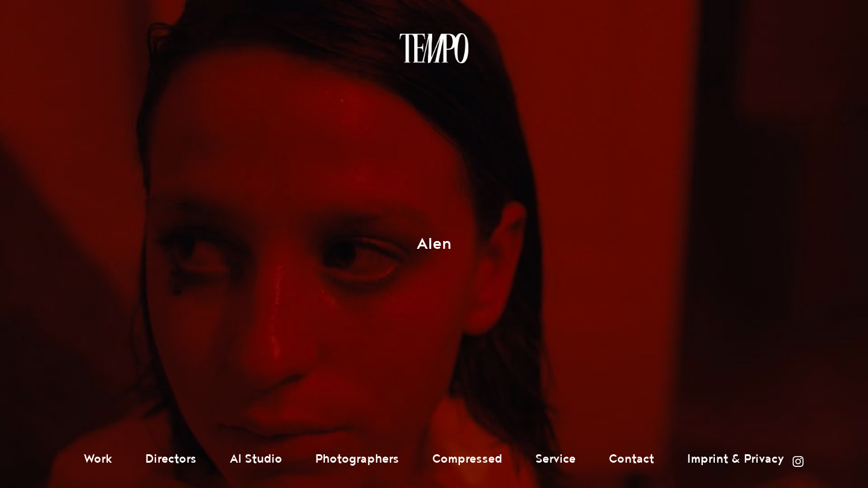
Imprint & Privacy (736, 459)
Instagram (798, 461)
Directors (171, 459)
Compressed (467, 459)
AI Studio (256, 459)
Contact (631, 459)
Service (555, 459)
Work (98, 459)
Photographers (357, 459)
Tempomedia (434, 48)
